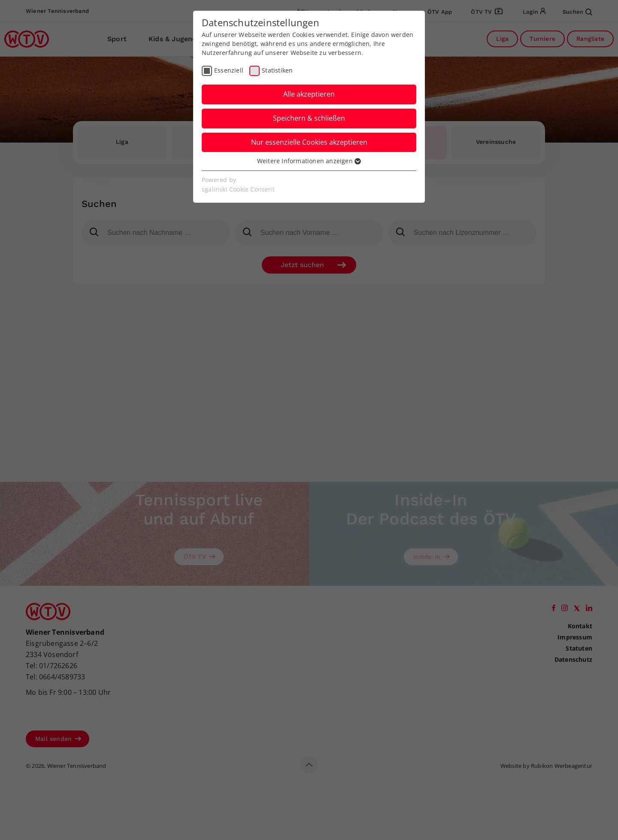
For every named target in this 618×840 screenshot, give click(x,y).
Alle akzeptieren (309, 94)
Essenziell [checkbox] (229, 70)
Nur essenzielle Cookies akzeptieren (309, 142)
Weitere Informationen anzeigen (309, 161)
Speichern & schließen (309, 118)
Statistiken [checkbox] (277, 70)
